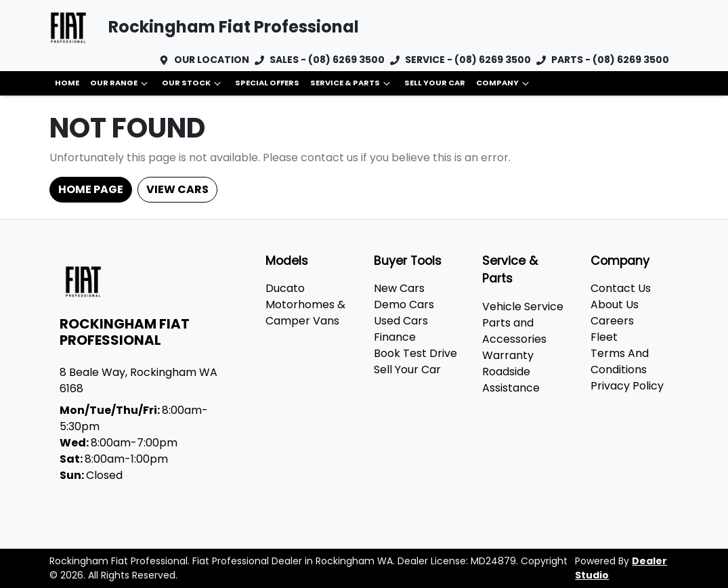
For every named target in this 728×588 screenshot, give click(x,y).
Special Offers (267, 83)
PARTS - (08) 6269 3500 (610, 60)
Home (67, 83)
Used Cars (401, 321)
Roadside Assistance (511, 380)
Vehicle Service (523, 307)
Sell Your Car (435, 83)
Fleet (604, 337)
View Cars (177, 189)
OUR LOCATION (212, 60)
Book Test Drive (415, 353)
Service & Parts (352, 83)
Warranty (508, 355)
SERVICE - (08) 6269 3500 (468, 60)
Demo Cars (404, 304)
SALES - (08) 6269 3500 (327, 60)
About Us (615, 304)
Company (504, 83)
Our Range (121, 83)
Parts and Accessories (514, 331)
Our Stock (193, 83)
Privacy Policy (627, 386)
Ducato (285, 288)
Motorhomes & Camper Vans (305, 313)
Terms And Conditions (620, 361)
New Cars (399, 288)
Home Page (91, 189)
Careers (612, 321)
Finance (395, 337)
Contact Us (621, 288)
